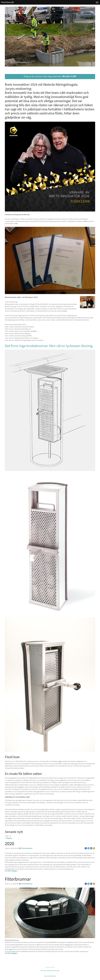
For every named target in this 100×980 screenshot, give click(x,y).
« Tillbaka (8, 838)
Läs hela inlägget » (11, 871)
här (86, 221)
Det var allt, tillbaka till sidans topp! (50, 971)
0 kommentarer (26, 848)
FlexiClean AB (7, 2)
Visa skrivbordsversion (50, 976)
